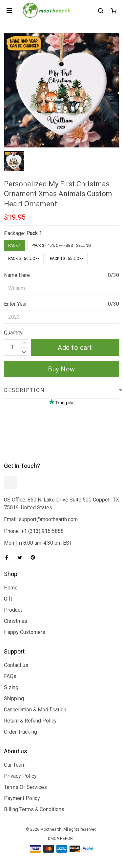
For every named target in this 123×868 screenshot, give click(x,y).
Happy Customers (25, 632)
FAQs (10, 676)
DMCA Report (61, 839)
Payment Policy (22, 798)
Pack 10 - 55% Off (67, 259)
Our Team (15, 765)
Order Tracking (20, 732)
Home (11, 588)
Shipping (14, 698)
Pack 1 (34, 233)
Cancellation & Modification (35, 710)
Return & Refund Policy (30, 721)
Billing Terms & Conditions (34, 809)
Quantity (13, 333)
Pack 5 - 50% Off (24, 259)
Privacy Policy (20, 776)
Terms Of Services (25, 787)
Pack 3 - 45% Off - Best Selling (61, 246)
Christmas (16, 621)
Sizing (11, 687)
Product (13, 610)
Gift (8, 599)
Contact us (16, 665)
